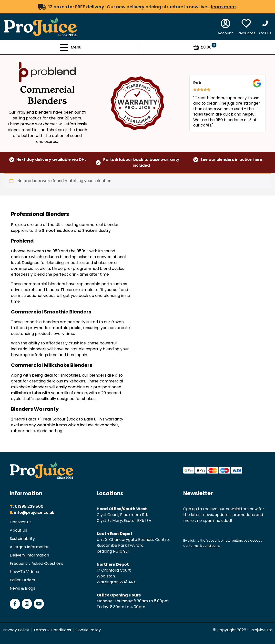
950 (56, 251)
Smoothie (52, 230)
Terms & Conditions (52, 630)
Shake (88, 230)
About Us (18, 530)
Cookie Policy (88, 630)
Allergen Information (30, 547)
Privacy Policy (16, 630)
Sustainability (22, 539)
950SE (82, 251)
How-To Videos (24, 572)
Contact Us (21, 522)
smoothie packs (65, 328)
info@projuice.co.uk (34, 512)
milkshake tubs (26, 393)
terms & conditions (204, 546)
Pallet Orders (22, 580)
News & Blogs (22, 588)
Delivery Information (29, 555)
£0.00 (205, 47)
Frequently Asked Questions (36, 563)
